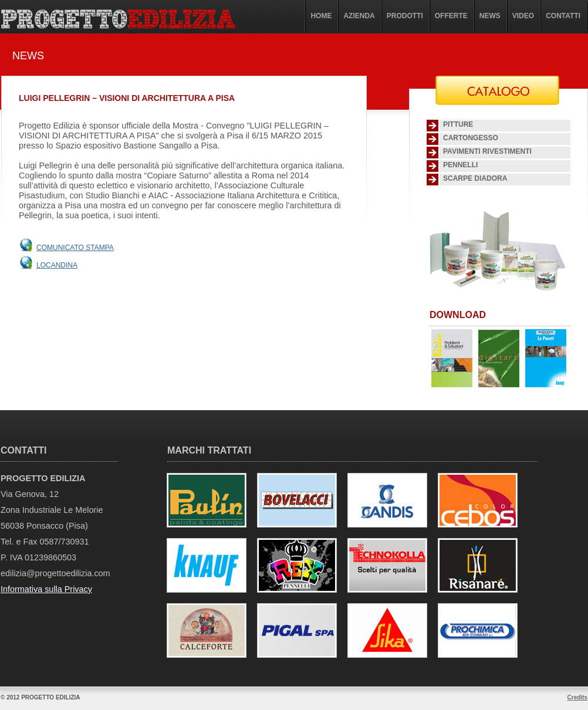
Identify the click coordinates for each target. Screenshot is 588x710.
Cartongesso (471, 138)
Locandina (57, 265)
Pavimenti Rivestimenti (487, 151)
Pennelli (460, 165)
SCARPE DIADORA (475, 178)
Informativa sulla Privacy (46, 589)
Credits (577, 697)
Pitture (458, 124)
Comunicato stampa (75, 248)
